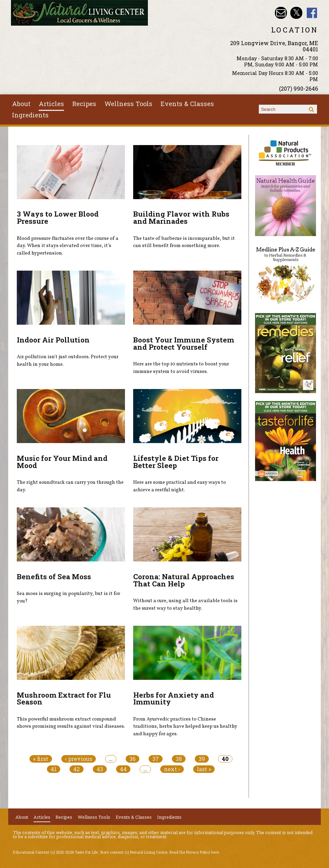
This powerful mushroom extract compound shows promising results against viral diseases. (71, 723)
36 (132, 759)
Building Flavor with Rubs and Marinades (181, 217)
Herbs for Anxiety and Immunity (174, 698)
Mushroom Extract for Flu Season (64, 698)
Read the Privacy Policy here (194, 852)
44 (123, 769)
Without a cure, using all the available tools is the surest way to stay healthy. (185, 605)
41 (54, 769)
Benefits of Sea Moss (54, 576)
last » (204, 769)
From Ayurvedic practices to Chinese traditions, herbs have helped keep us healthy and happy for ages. (185, 727)
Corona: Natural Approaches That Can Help (184, 580)
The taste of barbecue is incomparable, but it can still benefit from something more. (184, 242)
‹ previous (79, 759)
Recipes (84, 104)
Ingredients (30, 115)
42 (77, 769)
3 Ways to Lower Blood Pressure (58, 217)
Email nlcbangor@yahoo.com (281, 13)
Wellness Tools (128, 104)
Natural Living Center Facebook (312, 13)
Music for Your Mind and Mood (62, 462)
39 (202, 759)
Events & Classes (187, 104)
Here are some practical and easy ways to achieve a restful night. (180, 486)
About (21, 104)
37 (156, 759)
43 (100, 769)
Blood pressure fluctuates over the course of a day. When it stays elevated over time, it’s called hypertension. (68, 246)
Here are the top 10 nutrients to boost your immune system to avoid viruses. (181, 368)
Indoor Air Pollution (53, 340)
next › (172, 769)
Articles (51, 104)
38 (179, 759)
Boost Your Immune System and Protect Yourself (184, 343)
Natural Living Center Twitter (296, 13)
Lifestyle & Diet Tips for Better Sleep (176, 462)
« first (41, 759)
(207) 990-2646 (299, 88)
